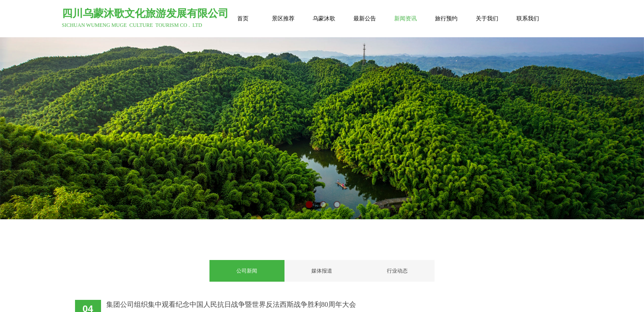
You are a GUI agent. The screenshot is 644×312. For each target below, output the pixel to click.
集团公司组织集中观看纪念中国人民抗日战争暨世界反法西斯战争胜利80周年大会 (231, 304)
